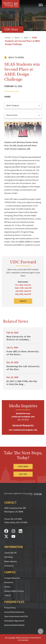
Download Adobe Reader (14, 625)
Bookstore (9, 582)
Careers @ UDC (11, 553)
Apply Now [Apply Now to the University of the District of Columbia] (23, 467)
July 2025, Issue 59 (23, 291)
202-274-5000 (16, 519)
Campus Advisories (12, 578)
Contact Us (9, 566)
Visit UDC (23, 474)
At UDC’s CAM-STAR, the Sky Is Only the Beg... (22, 383)
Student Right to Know (14, 591)
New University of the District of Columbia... (19, 338)
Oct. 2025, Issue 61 (23, 285)
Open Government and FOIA (16, 616)
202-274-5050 (22, 522)
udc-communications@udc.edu (23, 430)
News (17, 38)
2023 (26, 38)
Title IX (7, 595)
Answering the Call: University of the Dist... (23, 368)
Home (8, 38)
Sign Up (23, 301)
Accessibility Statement (14, 612)
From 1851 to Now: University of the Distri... (23, 353)
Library (7, 587)
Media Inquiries (11, 561)
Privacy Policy (10, 608)
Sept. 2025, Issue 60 (23, 288)
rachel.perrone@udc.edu (23, 417)
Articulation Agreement (14, 621)
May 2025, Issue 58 (23, 294)
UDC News (9, 557)
